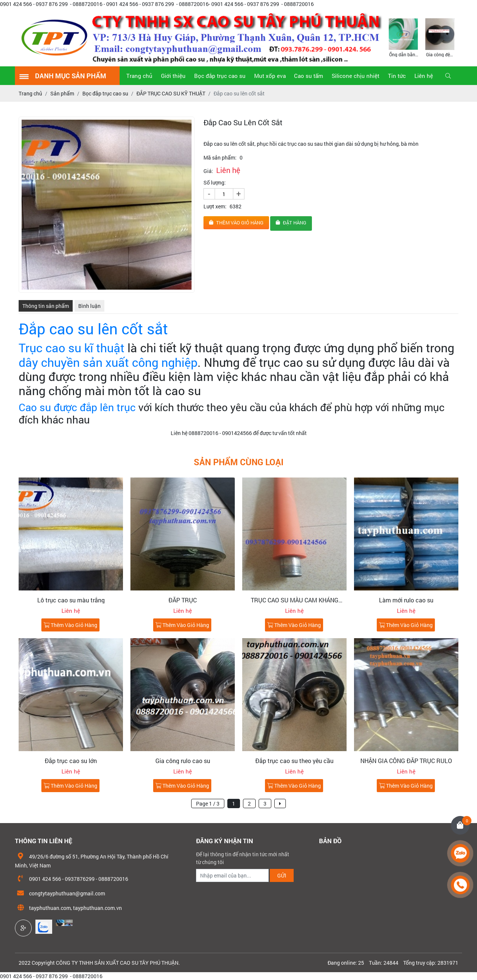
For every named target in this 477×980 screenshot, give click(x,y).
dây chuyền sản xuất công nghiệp (108, 362)
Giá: (208, 171)
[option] (404, 37)
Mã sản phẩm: (220, 157)
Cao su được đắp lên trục (77, 407)
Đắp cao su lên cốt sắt (93, 329)
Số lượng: (215, 182)
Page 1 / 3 (208, 803)
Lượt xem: (215, 206)
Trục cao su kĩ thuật (72, 348)
